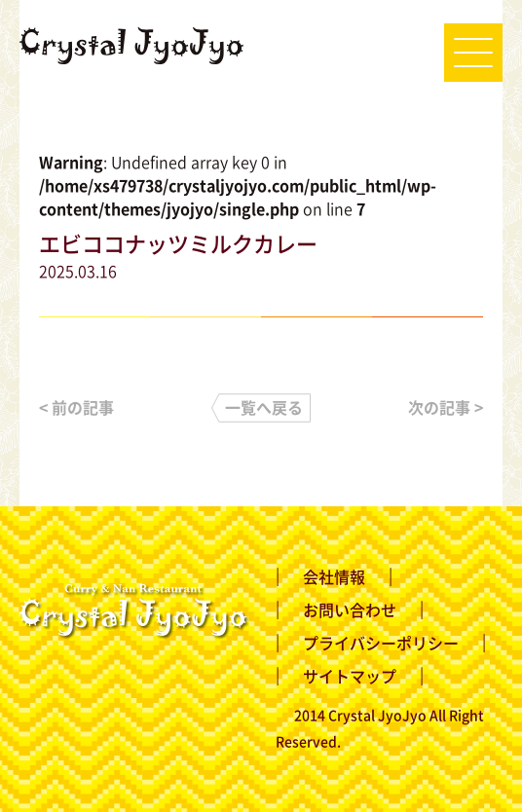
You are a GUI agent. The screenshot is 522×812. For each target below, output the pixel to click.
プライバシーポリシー (381, 643)
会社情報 (334, 576)
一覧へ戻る (264, 407)
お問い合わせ (350, 609)
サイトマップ (350, 676)
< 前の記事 (76, 407)
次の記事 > (446, 407)
